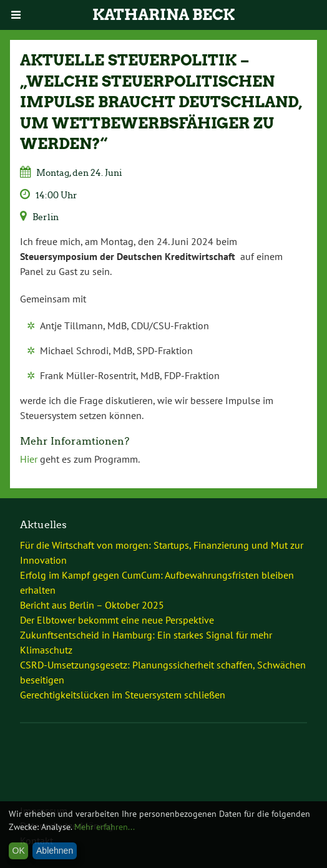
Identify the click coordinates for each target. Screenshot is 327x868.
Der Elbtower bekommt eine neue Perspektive (117, 620)
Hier (29, 459)
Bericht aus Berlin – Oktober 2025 (92, 605)
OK (19, 851)
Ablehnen (55, 851)
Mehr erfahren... (105, 827)
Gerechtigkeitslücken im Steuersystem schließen (123, 695)
